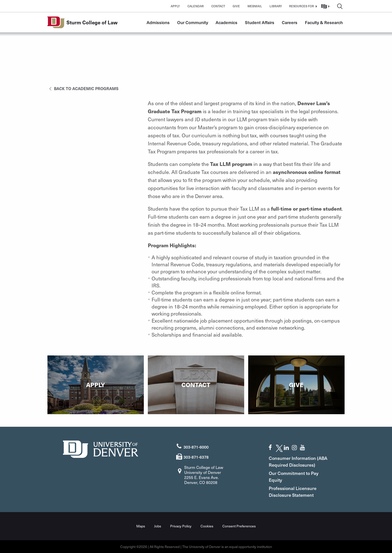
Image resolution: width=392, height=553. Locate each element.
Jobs (158, 526)
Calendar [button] (196, 6)
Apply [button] (175, 6)
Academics (226, 22)
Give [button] (236, 6)
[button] (302, 6)
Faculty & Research (324, 22)
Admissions (158, 22)
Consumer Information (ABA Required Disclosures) (298, 461)
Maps (141, 526)
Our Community (193, 22)
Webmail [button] (255, 6)
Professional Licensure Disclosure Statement (293, 491)
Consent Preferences (239, 526)
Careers (290, 22)
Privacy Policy (181, 526)
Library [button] (276, 6)
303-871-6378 (196, 457)
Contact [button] (218, 6)
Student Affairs (260, 22)
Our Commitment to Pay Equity (294, 476)
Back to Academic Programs (83, 88)
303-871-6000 (196, 447)
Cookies (207, 526)
